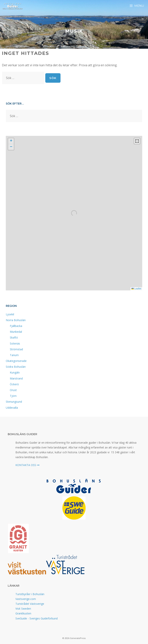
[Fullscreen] (137, 141)
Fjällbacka (16, 326)
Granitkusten (23, 613)
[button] (11, 141)
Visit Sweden (23, 609)
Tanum (14, 355)
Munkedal (16, 332)
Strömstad (16, 349)
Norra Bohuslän (16, 320)
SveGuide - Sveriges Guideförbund (37, 618)
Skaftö (14, 337)
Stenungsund (14, 402)
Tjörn (13, 396)
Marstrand (16, 378)
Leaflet (136, 289)
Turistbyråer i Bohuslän (30, 594)
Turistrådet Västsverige (30, 604)
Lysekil (10, 314)
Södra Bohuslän (16, 367)
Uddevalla (12, 408)
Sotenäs (15, 343)
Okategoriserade (16, 361)
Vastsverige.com (26, 599)
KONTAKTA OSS (27, 465)
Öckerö (14, 384)
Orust (13, 390)
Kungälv (15, 372)
